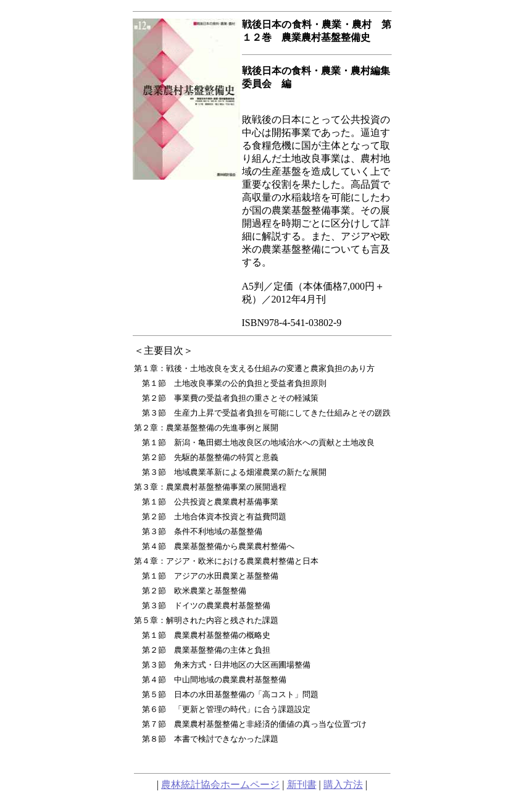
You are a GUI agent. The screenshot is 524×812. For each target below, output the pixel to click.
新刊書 (302, 785)
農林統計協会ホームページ (220, 785)
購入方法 (343, 785)
